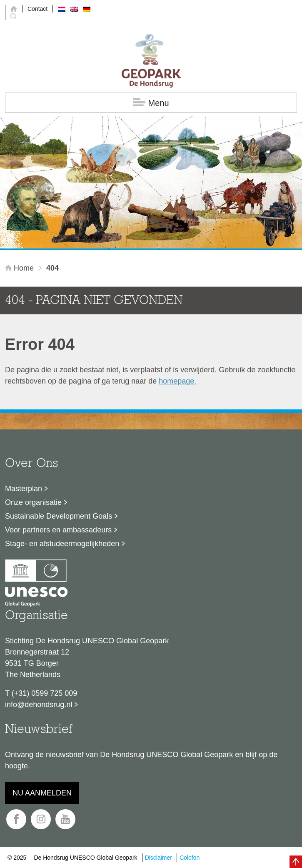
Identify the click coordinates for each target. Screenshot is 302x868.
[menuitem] (62, 9)
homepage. (177, 381)
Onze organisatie (33, 502)
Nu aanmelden (42, 793)
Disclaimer (158, 858)
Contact (37, 9)
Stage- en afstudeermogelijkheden (62, 544)
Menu (151, 103)
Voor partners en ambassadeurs (58, 530)
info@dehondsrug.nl (39, 705)
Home (20, 268)
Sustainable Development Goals (59, 516)
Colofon (190, 858)
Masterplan (24, 489)
